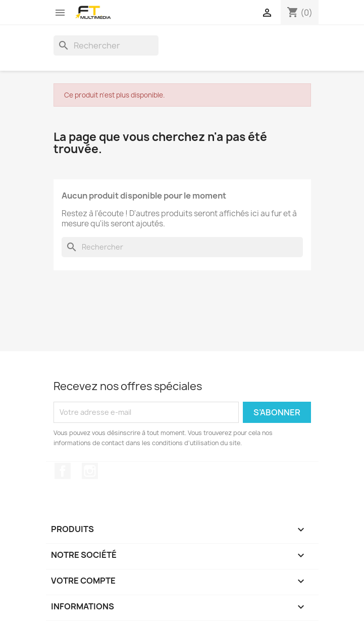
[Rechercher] (106, 45)
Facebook (63, 471)
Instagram (90, 471)
